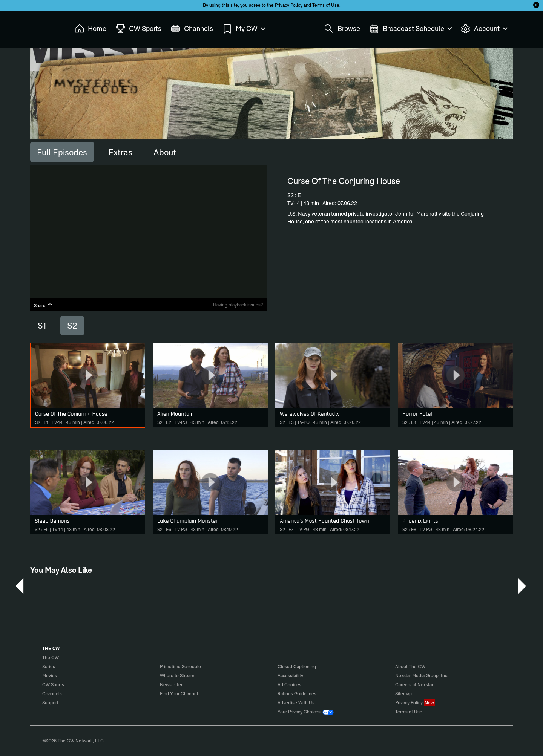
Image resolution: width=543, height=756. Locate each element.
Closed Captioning (297, 666)
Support (50, 703)
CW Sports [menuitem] (139, 29)
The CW (46, 27)
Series (49, 666)
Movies (50, 676)
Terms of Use (326, 5)
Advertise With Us (296, 703)
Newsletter (171, 685)
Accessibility (290, 676)
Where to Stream (177, 676)
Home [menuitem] (90, 29)
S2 (72, 326)
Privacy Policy (289, 5)
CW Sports (53, 685)
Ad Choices (289, 685)
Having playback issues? (238, 305)
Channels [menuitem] (192, 29)
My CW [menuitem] (244, 29)
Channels (52, 694)
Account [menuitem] (484, 29)
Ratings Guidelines (297, 694)
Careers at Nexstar (414, 685)
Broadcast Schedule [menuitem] (410, 29)
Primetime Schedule (180, 666)
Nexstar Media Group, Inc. (422, 676)
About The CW (410, 666)
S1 (42, 326)
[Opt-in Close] (536, 5)
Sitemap (403, 694)
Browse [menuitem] (342, 29)
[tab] (62, 152)
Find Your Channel (179, 694)
